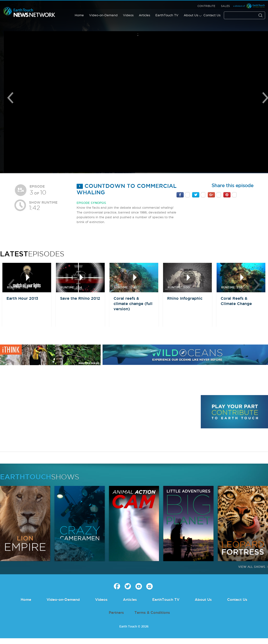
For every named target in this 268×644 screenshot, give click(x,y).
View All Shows (252, 567)
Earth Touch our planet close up (29, 12)
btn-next (257, 285)
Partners (116, 612)
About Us (191, 15)
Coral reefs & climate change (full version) (133, 304)
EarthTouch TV (167, 15)
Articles (144, 15)
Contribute (206, 6)
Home (79, 15)
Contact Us (212, 15)
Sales (225, 6)
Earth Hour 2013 (22, 298)
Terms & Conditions (152, 612)
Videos (128, 15)
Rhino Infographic (185, 298)
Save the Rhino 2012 (80, 298)
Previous (10, 98)
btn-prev (11, 285)
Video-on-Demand (103, 15)
